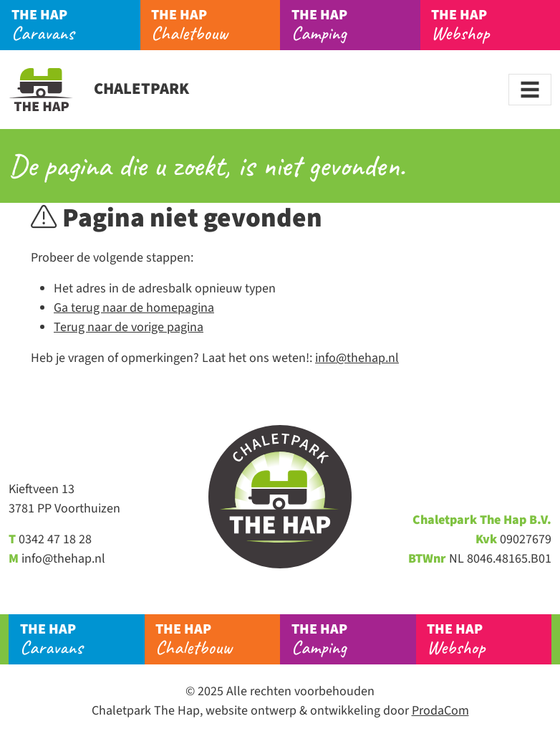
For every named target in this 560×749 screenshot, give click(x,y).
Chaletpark (99, 89)
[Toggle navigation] (530, 90)
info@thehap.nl (357, 358)
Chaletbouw (216, 25)
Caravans (76, 25)
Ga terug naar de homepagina (134, 308)
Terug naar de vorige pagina (129, 327)
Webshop (496, 25)
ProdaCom (440, 711)
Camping (356, 25)
